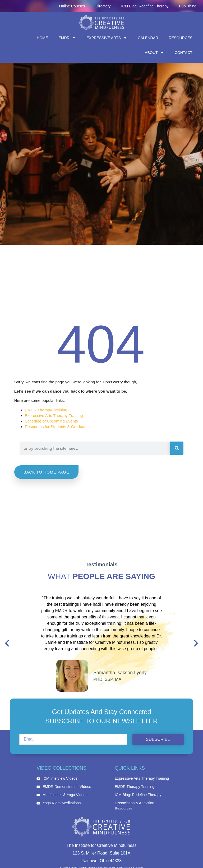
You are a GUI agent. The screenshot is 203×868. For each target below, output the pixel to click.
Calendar (148, 38)
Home (42, 38)
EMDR (67, 38)
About (154, 53)
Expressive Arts (107, 38)
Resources (181, 38)
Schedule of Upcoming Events (51, 421)
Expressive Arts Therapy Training (54, 415)
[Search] (177, 448)
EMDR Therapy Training (46, 410)
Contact (184, 53)
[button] (7, 643)
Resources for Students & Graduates (57, 427)
